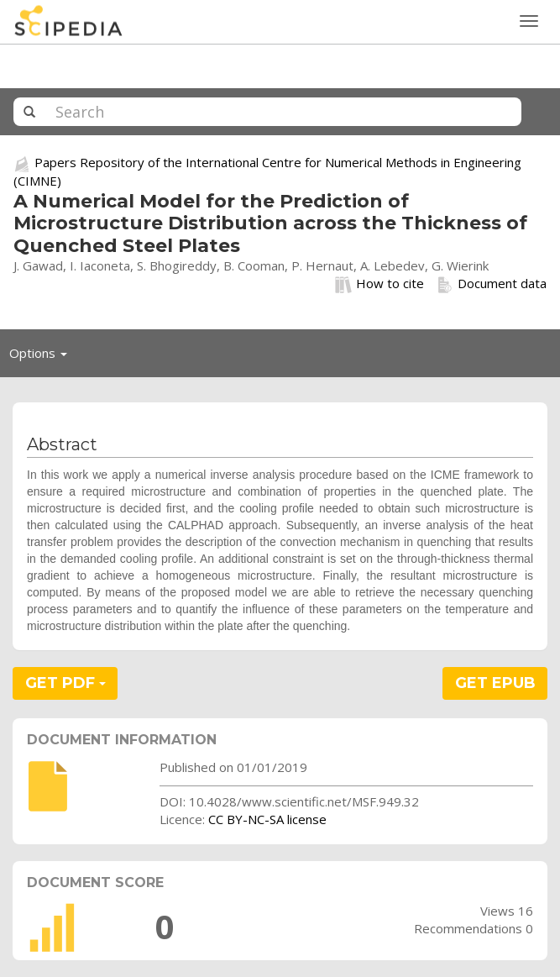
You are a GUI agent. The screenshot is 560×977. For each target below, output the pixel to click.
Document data (492, 284)
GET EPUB (495, 683)
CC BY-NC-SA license (267, 819)
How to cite (379, 284)
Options (43, 357)
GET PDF (65, 683)
